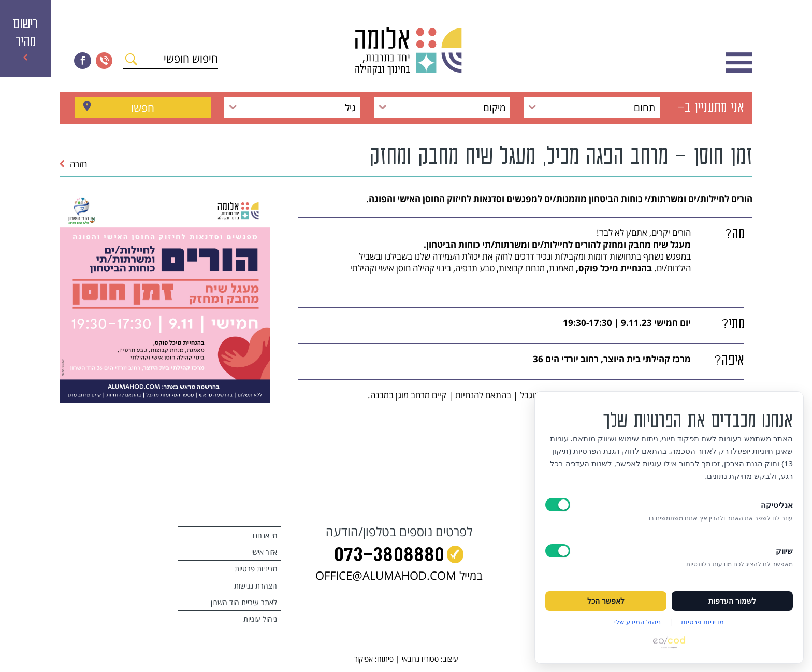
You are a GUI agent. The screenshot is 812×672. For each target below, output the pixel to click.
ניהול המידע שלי (637, 622)
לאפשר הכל (606, 601)
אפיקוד (363, 659)
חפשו (143, 108)
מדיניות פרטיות (256, 569)
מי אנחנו (265, 535)
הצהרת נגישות (256, 586)
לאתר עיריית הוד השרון (244, 602)
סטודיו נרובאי (420, 659)
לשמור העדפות (732, 601)
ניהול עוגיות (260, 619)
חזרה (73, 164)
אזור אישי (264, 552)
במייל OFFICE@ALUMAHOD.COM (399, 575)
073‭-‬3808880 (389, 556)
